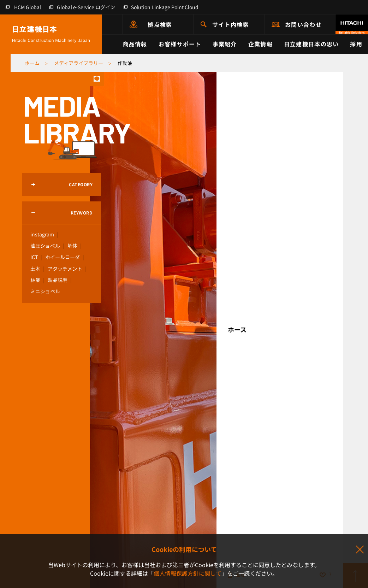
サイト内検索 (231, 24)
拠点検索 (160, 24)
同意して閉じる (360, 550)
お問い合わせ (303, 24)
